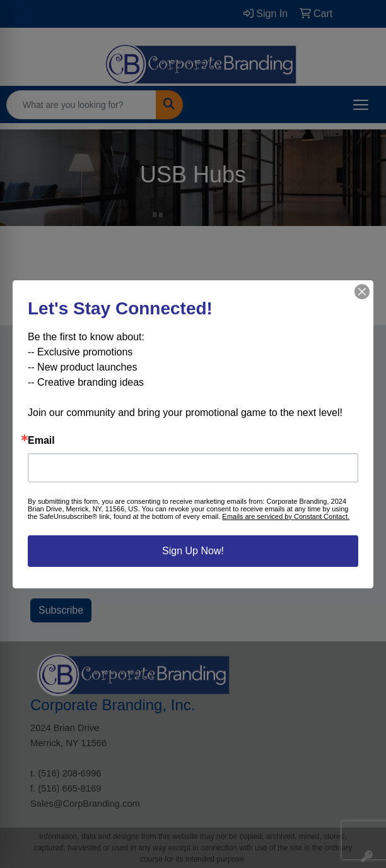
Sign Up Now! (193, 551)
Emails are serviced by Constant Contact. (286, 516)
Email (41, 441)
